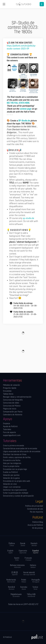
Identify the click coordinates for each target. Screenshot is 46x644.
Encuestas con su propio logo (15, 469)
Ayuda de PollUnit (10, 427)
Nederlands (11, 581)
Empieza (7, 424)
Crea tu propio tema (11, 466)
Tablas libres (8, 394)
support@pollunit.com (12, 435)
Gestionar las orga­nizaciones (15, 490)
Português (36, 581)
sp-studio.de (28, 218)
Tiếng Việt (31, 595)
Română (11, 588)
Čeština (12, 544)
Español (36, 552)
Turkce (35, 588)
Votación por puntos (11, 475)
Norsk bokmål (29, 574)
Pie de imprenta (36, 512)
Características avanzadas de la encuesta (20, 449)
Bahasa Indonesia (17, 566)
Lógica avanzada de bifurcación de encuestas (22, 452)
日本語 (15, 574)
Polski (24, 581)
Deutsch (34, 544)
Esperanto (23, 552)
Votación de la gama (11, 478)
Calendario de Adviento (13, 415)
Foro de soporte (9, 433)
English (10, 552)
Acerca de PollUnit (35, 525)
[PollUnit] (36, 637)
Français (28, 559)
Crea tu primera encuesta (13, 446)
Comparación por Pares (13, 412)
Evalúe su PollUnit (10, 472)
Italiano (33, 566)
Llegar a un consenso (12, 487)
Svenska (24, 588)
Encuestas (7, 391)
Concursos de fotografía (13, 400)
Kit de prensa (38, 528)
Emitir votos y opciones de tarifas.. (17, 458)
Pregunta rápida (10, 388)
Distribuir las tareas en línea (15, 455)
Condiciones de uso (35, 509)
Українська (16, 595)
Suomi (17, 559)
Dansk (23, 544)
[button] (42, 4)
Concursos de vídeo (11, 403)
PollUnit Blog (38, 522)
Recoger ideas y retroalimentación (17, 397)
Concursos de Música (12, 406)
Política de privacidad (34, 506)
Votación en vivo (10, 484)
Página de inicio (10, 409)
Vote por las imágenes (12, 463)
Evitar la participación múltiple (16, 493)
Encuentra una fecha (12, 461)
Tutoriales (7, 430)
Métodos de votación (12, 385)
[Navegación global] (4, 4)
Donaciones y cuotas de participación (18, 496)
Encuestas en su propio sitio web (16, 481)
